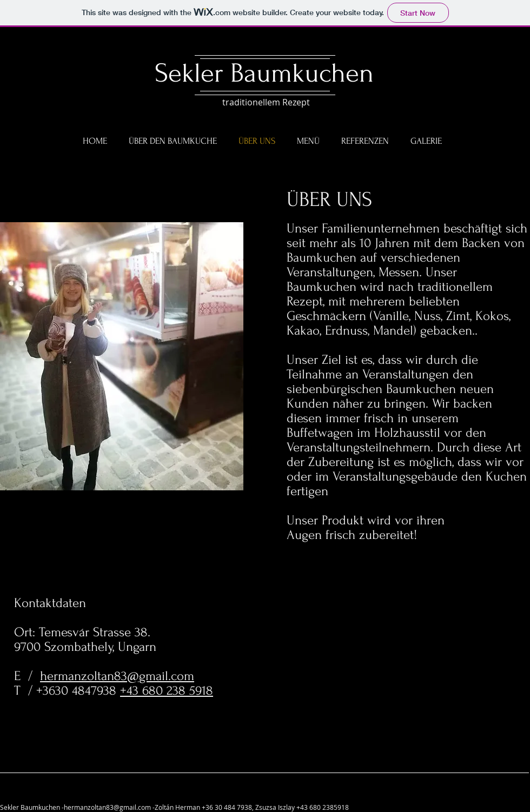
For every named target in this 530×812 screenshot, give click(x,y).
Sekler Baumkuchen (264, 73)
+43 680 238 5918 (167, 691)
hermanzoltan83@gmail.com (117, 676)
